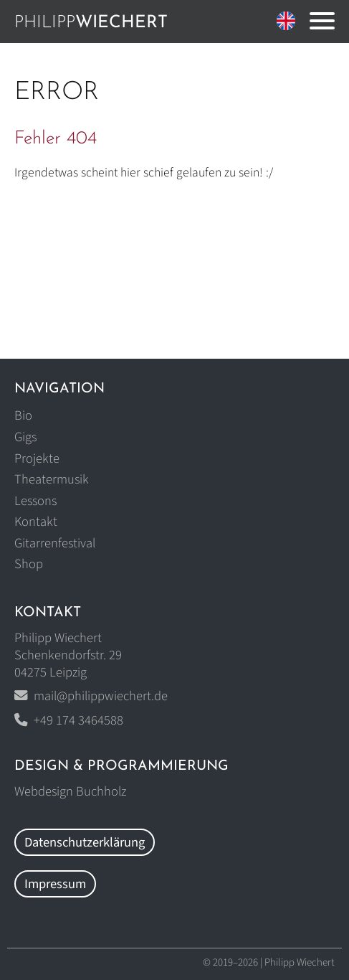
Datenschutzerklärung (85, 842)
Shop (29, 564)
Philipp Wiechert (300, 962)
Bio (23, 415)
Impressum (55, 884)
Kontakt (36, 522)
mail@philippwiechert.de (101, 696)
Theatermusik (52, 479)
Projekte (37, 458)
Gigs (25, 437)
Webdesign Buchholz (70, 791)
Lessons (35, 501)
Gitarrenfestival (55, 543)
